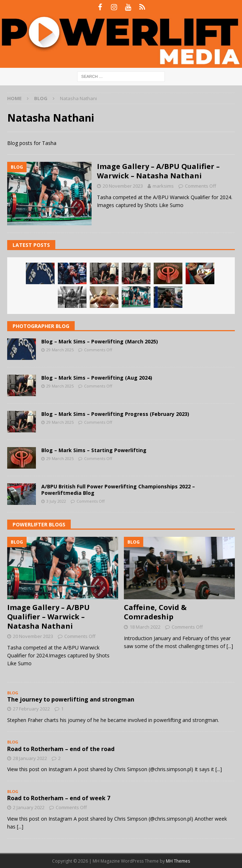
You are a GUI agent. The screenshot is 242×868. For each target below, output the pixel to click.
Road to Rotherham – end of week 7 (59, 798)
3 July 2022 (56, 501)
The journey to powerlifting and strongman (71, 699)
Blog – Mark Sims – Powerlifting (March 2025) (100, 341)
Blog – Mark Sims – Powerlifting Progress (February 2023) (115, 414)
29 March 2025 (60, 350)
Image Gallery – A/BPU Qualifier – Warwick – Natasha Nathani (158, 171)
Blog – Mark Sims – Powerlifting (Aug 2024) (97, 378)
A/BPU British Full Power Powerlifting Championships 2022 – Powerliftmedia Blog (118, 490)
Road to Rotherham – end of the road (61, 749)
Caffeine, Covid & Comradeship (155, 612)
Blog (41, 98)
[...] (230, 646)
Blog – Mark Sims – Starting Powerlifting (94, 450)
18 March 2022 (145, 627)
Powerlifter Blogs (39, 524)
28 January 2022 (30, 758)
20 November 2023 (123, 186)
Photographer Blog (41, 326)
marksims (163, 186)
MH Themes (178, 861)
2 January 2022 (29, 807)
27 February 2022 (31, 709)
